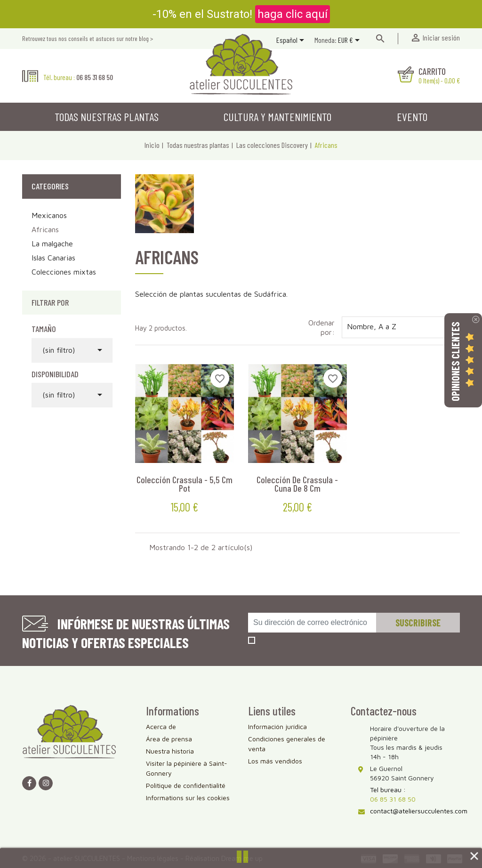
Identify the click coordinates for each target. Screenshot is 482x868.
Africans (45, 229)
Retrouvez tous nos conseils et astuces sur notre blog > (88, 38)
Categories (50, 186)
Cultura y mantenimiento (277, 117)
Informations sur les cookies (188, 798)
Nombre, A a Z (401, 327)
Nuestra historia (170, 751)
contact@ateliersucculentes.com (419, 811)
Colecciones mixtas (64, 272)
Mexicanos (49, 215)
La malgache (52, 243)
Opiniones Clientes (455, 361)
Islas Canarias (53, 258)
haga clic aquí (293, 14)
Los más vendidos (275, 761)
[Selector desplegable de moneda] (350, 41)
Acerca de (161, 726)
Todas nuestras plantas (107, 117)
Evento (412, 117)
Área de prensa (169, 739)
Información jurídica (277, 726)
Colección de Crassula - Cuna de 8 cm (297, 484)
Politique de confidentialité (186, 785)
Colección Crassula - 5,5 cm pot (185, 484)
